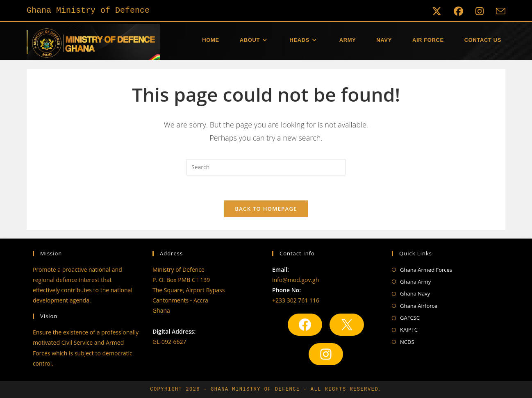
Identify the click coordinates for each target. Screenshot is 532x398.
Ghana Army (415, 282)
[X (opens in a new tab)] (437, 11)
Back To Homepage (266, 209)
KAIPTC (409, 330)
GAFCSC (410, 318)
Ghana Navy (415, 293)
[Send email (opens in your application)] (498, 11)
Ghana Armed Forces (426, 270)
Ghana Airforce (419, 306)
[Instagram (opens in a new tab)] (480, 11)
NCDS (407, 342)
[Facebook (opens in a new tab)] (458, 11)
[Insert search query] (266, 167)
